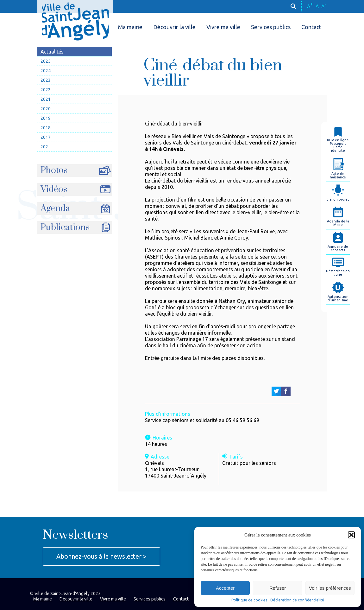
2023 (46, 80)
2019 (46, 118)
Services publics (271, 27)
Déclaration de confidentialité (297, 600)
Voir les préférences (330, 588)
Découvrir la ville (174, 27)
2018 (46, 128)
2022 (46, 90)
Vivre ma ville (223, 27)
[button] (351, 535)
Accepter (225, 588)
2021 (46, 99)
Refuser (278, 588)
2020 (46, 109)
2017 (46, 137)
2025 (46, 61)
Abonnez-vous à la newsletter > (101, 556)
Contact (311, 27)
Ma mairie (130, 27)
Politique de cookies (249, 600)
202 (44, 147)
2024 (46, 71)
